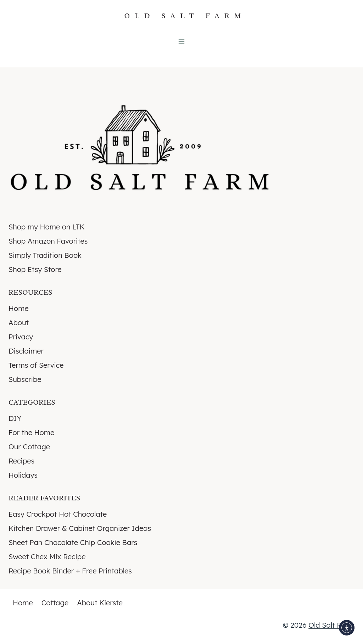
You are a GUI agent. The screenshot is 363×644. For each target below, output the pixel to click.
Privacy (21, 337)
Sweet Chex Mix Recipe (47, 557)
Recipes (21, 461)
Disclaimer (26, 351)
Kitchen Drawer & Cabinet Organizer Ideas (80, 528)
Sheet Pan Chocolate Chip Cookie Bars (73, 542)
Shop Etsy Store (35, 269)
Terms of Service (36, 365)
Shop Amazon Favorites (48, 241)
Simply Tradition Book (45, 255)
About (19, 323)
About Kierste (100, 603)
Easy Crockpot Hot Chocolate (58, 514)
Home (19, 308)
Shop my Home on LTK (47, 227)
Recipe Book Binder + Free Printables (70, 571)
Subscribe (25, 379)
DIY (15, 418)
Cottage (55, 603)
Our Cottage (29, 447)
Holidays (23, 475)
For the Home (31, 432)
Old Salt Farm (331, 625)
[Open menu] (182, 41)
